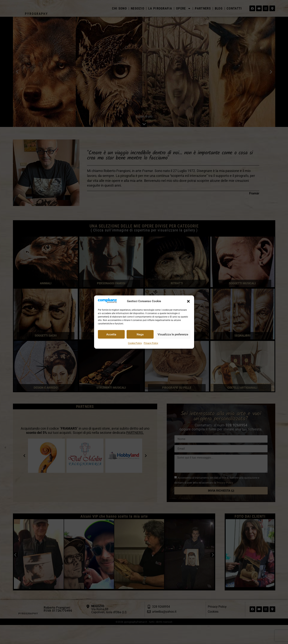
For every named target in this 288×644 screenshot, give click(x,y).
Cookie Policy (135, 343)
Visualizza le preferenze (173, 334)
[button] (188, 301)
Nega (140, 334)
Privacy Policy (151, 343)
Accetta (111, 334)
